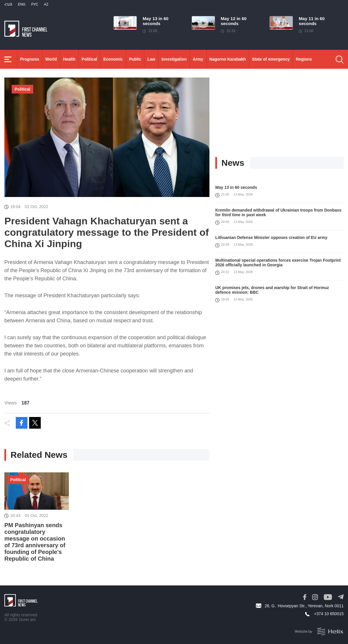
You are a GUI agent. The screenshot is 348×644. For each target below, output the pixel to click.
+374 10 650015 (329, 614)
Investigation (174, 59)
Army (198, 59)
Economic (113, 59)
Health (69, 59)
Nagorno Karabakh (228, 59)
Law (151, 59)
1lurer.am (27, 620)
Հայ (8, 4)
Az (46, 4)
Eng (22, 4)
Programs (30, 59)
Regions (304, 59)
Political (90, 59)
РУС (35, 4)
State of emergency (271, 59)
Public (135, 59)
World (51, 59)
